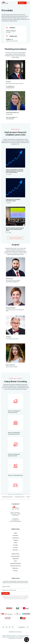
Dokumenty (15, 550)
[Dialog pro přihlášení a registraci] (22, 3)
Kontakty (15, 547)
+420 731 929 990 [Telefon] (10, 119)
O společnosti (16, 538)
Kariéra (16, 543)
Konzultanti (15, 535)
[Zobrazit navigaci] (28, 3)
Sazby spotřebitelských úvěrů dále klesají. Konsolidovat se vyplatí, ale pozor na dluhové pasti (14, 171)
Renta (16, 561)
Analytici (28, 497)
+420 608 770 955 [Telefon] (10, 88)
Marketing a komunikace (8, 497)
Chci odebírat (5, 593)
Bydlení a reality (15, 554)
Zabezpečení (16, 559)
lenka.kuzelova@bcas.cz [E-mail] (12, 117)
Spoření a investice (16, 556)
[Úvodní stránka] (5, 3)
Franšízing (15, 540)
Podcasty (16, 571)
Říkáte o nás (15, 568)
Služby (16, 533)
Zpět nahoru (21, 627)
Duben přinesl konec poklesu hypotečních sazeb (13, 200)
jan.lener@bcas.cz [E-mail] (10, 86)
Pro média (15, 545)
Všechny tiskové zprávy (16, 238)
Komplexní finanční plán (15, 563)
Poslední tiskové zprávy (20, 497)
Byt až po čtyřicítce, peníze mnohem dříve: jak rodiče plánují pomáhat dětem (15, 229)
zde (26, 599)
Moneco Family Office (16, 566)
